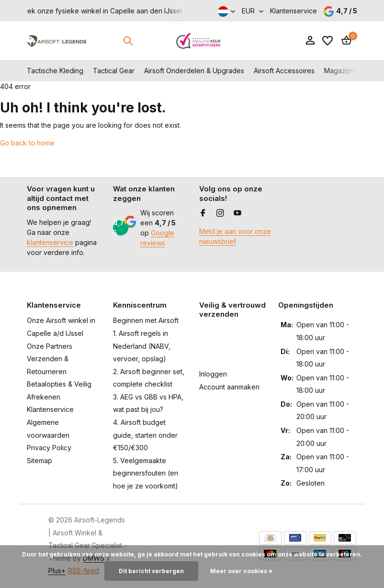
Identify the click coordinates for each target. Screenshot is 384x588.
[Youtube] (237, 213)
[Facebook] (203, 213)
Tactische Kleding (55, 71)
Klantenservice (294, 11)
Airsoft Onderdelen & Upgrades (194, 71)
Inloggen (213, 374)
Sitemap (40, 460)
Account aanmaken (229, 387)
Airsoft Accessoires (284, 71)
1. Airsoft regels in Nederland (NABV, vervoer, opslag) (142, 346)
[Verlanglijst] (328, 41)
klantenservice (50, 242)
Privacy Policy (49, 448)
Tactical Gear (114, 71)
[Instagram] (220, 213)
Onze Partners (50, 346)
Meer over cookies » (241, 571)
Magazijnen (342, 71)
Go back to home (27, 143)
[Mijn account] (310, 41)
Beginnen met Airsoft (146, 320)
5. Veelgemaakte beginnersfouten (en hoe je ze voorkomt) (146, 473)
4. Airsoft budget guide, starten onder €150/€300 (145, 435)
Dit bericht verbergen (151, 571)
